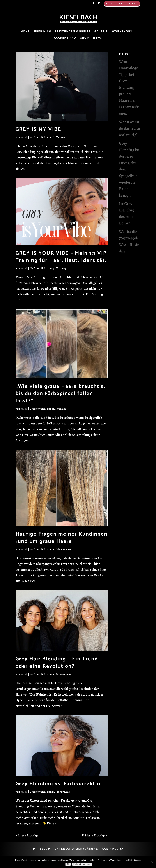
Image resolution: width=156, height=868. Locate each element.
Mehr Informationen (82, 864)
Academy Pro (65, 38)
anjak (24, 137)
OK (68, 864)
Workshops (122, 32)
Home (25, 32)
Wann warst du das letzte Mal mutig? (129, 128)
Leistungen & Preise (73, 32)
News (97, 38)
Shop (85, 38)
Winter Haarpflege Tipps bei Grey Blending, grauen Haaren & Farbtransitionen (129, 87)
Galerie (101, 32)
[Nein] (152, 862)
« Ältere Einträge (27, 835)
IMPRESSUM (41, 849)
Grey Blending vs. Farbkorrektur (58, 784)
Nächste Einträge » (95, 835)
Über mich (43, 32)
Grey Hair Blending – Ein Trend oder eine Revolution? (57, 663)
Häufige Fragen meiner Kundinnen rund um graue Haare (61, 538)
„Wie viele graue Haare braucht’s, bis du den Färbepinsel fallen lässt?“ (60, 394)
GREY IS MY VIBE (38, 129)
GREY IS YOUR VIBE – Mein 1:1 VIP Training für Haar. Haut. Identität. (61, 257)
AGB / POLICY (113, 849)
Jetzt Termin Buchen (122, 4)
